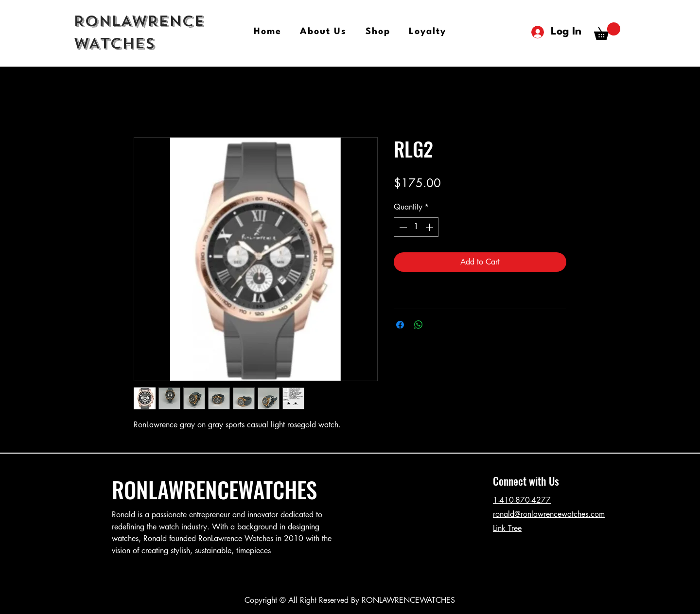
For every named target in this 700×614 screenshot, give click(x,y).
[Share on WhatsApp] (419, 325)
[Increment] (430, 227)
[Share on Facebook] (400, 325)
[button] (607, 31)
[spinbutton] (416, 227)
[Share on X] (437, 325)
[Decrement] (402, 227)
